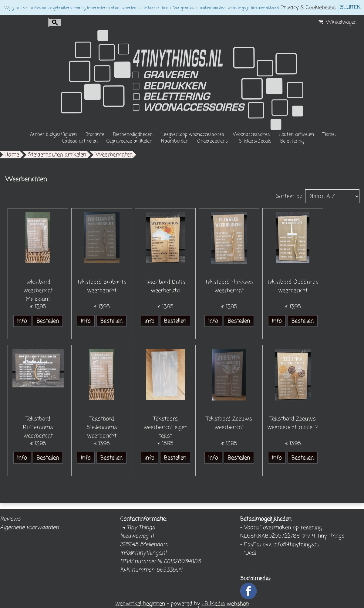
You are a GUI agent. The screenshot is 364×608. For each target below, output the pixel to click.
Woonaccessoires (251, 135)
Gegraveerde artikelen (129, 141)
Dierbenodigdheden (133, 135)
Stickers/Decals (255, 141)
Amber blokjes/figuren (53, 135)
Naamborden (175, 141)
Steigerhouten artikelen (57, 155)
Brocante (95, 135)
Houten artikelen (296, 135)
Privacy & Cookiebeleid (308, 8)
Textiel (329, 135)
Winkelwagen (337, 22)
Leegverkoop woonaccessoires (193, 135)
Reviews (10, 519)
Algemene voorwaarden (29, 528)
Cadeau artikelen (80, 141)
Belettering (292, 141)
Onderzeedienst (214, 141)
